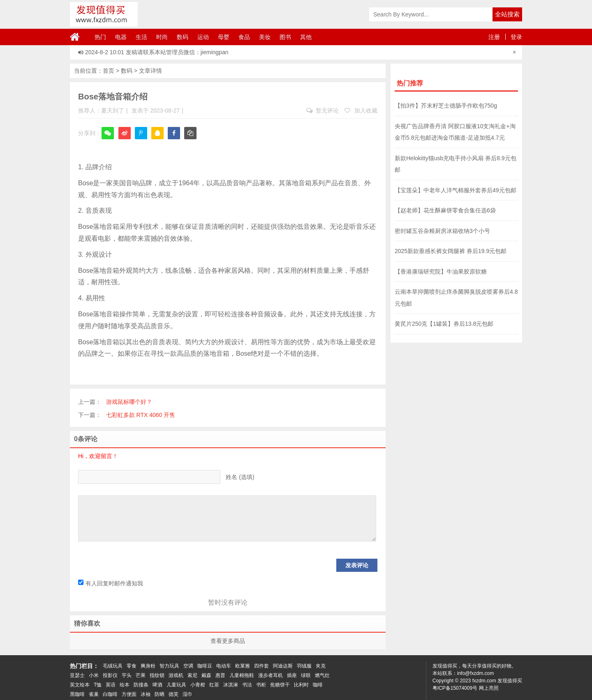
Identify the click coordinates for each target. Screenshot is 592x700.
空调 (188, 666)
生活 (141, 37)
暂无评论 (323, 111)
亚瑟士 (77, 675)
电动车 (224, 666)
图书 (285, 37)
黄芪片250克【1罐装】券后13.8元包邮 (444, 324)
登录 (516, 37)
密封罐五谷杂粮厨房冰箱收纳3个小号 (442, 231)
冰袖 (146, 694)
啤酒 (157, 685)
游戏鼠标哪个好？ (129, 402)
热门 (100, 37)
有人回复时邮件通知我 (111, 583)
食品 (244, 37)
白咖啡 (110, 694)
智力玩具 (169, 666)
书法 (247, 685)
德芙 (173, 694)
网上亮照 (489, 688)
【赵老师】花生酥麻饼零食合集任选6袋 (445, 210)
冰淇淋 (231, 685)
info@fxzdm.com (476, 673)
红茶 (214, 685)
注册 (494, 37)
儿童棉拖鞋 (242, 675)
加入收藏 (361, 111)
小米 (94, 675)
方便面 (129, 694)
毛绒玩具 (113, 666)
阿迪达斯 (283, 666)
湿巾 (187, 694)
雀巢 (94, 694)
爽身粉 (148, 666)
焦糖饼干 (280, 685)
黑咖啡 (77, 694)
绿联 (306, 675)
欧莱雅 (243, 666)
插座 (292, 675)
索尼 (192, 675)
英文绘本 (80, 685)
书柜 (261, 685)
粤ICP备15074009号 (455, 688)
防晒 (160, 694)
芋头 (127, 675)
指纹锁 (157, 675)
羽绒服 (304, 666)
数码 (183, 37)
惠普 (220, 675)
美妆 (265, 37)
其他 (306, 37)
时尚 (162, 37)
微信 (108, 139)
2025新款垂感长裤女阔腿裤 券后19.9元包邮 (451, 251)
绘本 (125, 685)
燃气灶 (322, 675)
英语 (111, 685)
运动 (203, 37)
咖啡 (318, 685)
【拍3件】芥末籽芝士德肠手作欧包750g (446, 106)
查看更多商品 (228, 641)
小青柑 (198, 685)
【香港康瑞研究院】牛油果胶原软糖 (441, 272)
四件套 (261, 666)
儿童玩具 (176, 685)
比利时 (301, 685)
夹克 (321, 666)
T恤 (98, 685)
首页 (109, 71)
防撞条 (141, 685)
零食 (132, 666)
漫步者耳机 (271, 675)
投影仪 (110, 675)
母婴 (224, 37)
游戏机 (176, 675)
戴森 (206, 675)
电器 (121, 37)
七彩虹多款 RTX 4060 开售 (141, 415)
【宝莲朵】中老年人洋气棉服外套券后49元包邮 (456, 190)
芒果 (141, 675)
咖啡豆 (205, 666)
